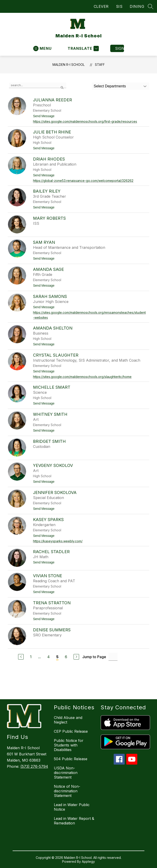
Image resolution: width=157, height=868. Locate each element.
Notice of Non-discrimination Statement (67, 791)
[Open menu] (42, 49)
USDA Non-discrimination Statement (66, 773)
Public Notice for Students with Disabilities (69, 745)
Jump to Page (94, 657)
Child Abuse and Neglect (68, 720)
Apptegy (88, 861)
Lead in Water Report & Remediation (74, 821)
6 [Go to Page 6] (66, 657)
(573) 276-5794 (34, 766)
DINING (137, 6)
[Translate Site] (83, 49)
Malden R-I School (69, 65)
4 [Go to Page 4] (48, 657)
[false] (38, 85)
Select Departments (110, 86)
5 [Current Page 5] (57, 657)
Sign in (120, 48)
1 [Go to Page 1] (31, 657)
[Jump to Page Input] (113, 657)
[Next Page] (76, 657)
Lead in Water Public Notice (72, 807)
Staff (100, 65)
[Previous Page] (21, 657)
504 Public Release (71, 759)
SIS (119, 6)
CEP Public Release (71, 731)
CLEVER (101, 6)
